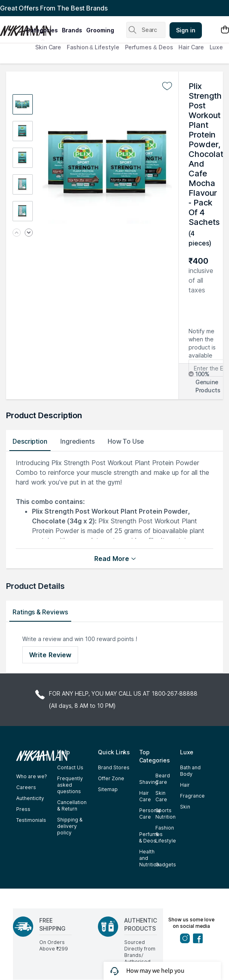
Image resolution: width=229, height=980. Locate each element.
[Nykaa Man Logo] (12, 28)
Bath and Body (190, 771)
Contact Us (70, 767)
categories (42, 30)
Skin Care (48, 47)
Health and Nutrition (149, 858)
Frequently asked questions (70, 785)
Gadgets (166, 865)
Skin (185, 807)
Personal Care (150, 814)
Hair (185, 785)
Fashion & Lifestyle (93, 47)
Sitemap (108, 789)
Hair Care (191, 47)
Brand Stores (114, 767)
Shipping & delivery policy (70, 826)
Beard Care (163, 779)
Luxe (216, 47)
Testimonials (31, 820)
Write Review (50, 655)
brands (72, 30)
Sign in (186, 30)
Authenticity (30, 798)
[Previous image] (17, 233)
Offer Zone (111, 778)
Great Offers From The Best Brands (54, 8)
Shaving (149, 782)
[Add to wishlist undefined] (167, 86)
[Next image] (29, 233)
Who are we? (32, 776)
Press (23, 809)
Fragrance (192, 796)
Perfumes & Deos (149, 47)
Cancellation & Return (72, 805)
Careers (26, 787)
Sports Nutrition (165, 814)
